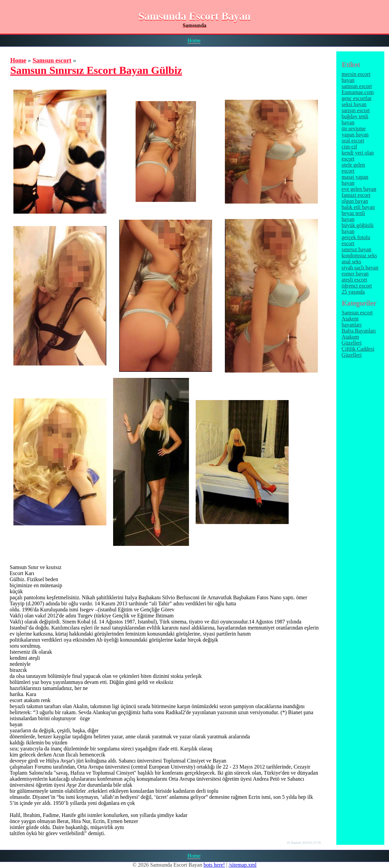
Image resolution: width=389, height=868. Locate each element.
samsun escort (357, 86)
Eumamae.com (358, 92)
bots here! (214, 865)
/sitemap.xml (242, 865)
